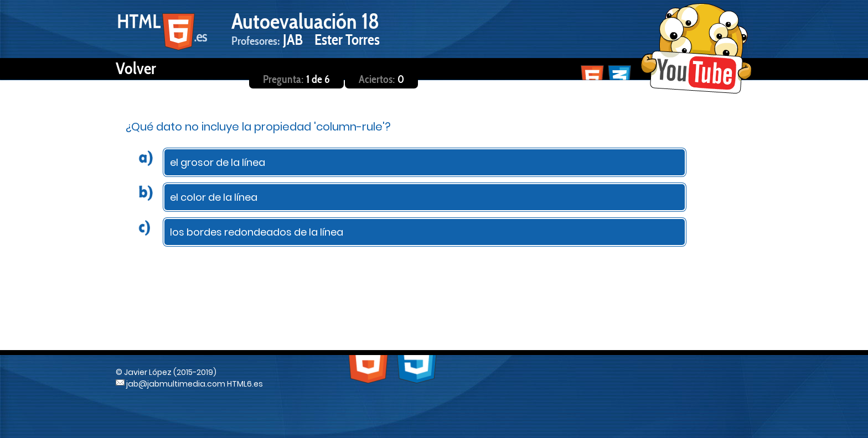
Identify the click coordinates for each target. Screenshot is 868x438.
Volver (136, 68)
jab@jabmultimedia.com (170, 384)
